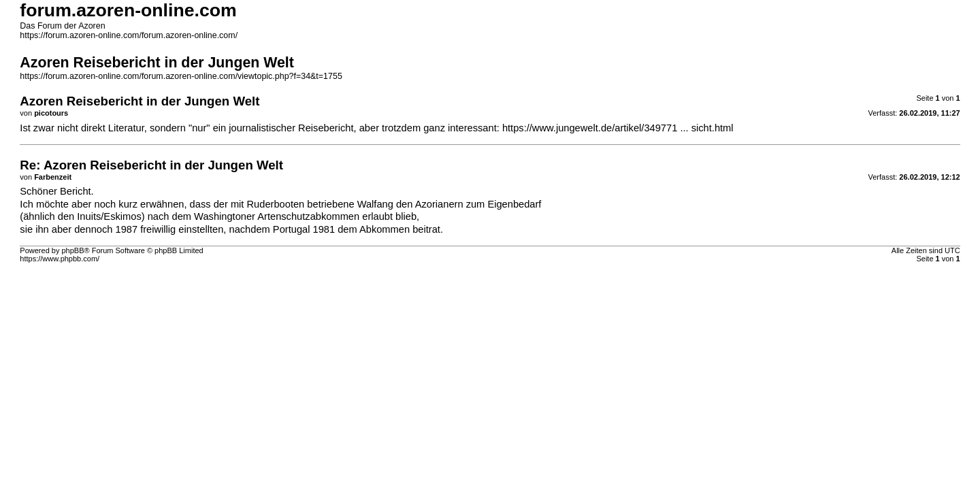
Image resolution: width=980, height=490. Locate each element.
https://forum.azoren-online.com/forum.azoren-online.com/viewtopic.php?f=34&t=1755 (181, 76)
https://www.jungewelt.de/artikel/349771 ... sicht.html (618, 128)
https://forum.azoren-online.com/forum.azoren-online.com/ (129, 35)
